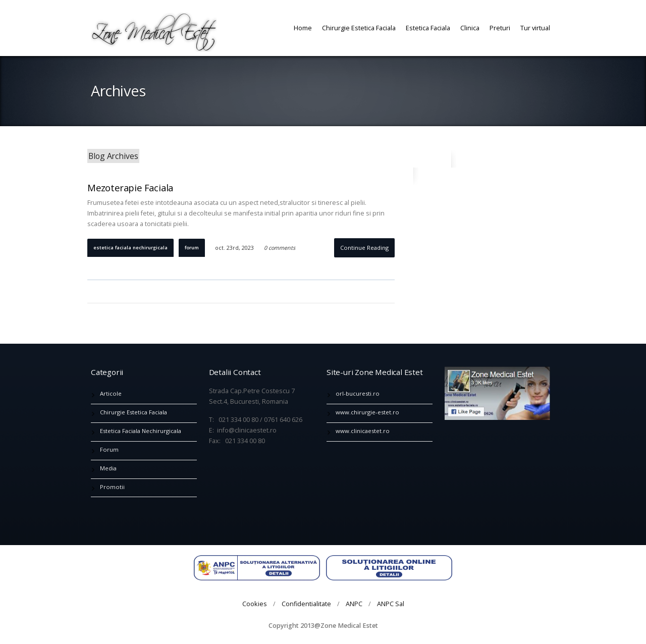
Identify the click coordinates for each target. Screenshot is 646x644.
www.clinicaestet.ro (363, 431)
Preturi (500, 28)
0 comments (280, 248)
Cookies (255, 604)
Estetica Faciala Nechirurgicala (130, 248)
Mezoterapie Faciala (130, 187)
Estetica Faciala (428, 28)
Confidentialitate (306, 604)
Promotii (112, 487)
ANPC (354, 604)
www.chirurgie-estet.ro (367, 412)
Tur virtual (535, 28)
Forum (192, 248)
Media (108, 468)
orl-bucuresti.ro (358, 393)
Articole (111, 393)
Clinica (470, 28)
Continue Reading (364, 248)
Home (303, 28)
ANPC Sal (391, 604)
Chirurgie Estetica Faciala (359, 28)
